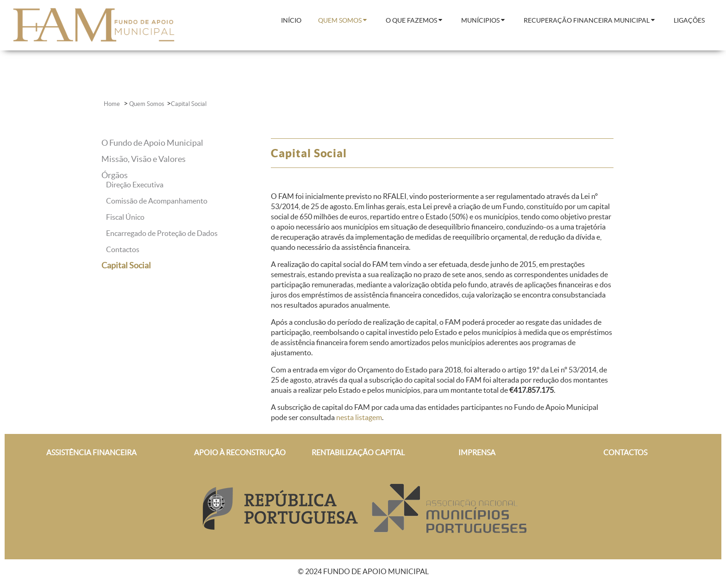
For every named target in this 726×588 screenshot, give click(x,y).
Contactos (123, 249)
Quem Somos (147, 104)
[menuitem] (291, 21)
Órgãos (115, 175)
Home (113, 104)
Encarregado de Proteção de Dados (162, 233)
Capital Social (189, 104)
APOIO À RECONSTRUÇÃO (240, 452)
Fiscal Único (125, 217)
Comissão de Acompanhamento (157, 201)
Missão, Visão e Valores (144, 159)
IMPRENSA (477, 452)
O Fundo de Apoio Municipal (152, 143)
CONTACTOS (625, 452)
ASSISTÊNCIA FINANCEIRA (91, 452)
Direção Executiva (135, 185)
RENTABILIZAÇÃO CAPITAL (358, 452)
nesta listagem (359, 417)
